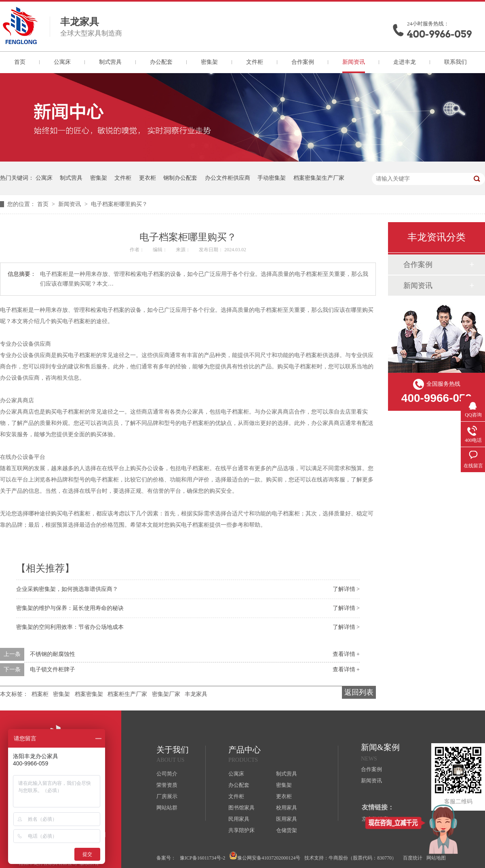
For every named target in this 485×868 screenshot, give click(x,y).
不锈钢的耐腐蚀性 (53, 654)
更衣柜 (148, 178)
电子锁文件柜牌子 (53, 669)
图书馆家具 (241, 808)
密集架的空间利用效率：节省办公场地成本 (70, 627)
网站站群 (167, 808)
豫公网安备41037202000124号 (265, 856)
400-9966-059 (439, 34)
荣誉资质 (167, 785)
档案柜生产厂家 (127, 694)
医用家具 (287, 819)
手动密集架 (272, 178)
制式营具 (110, 62)
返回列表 (359, 692)
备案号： (166, 858)
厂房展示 (167, 796)
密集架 (209, 62)
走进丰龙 (405, 62)
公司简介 (167, 774)
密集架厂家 (166, 694)
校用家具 (287, 808)
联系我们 (455, 62)
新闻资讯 (354, 62)
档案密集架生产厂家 (319, 178)
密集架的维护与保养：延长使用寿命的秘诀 (70, 608)
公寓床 (62, 62)
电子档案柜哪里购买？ (119, 204)
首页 (20, 62)
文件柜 (255, 62)
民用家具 (239, 819)
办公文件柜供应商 (228, 178)
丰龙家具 (196, 694)
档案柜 (40, 694)
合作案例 (303, 62)
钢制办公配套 (180, 178)
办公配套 (161, 62)
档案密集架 (89, 694)
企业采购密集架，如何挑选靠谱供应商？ (67, 589)
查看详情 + (346, 654)
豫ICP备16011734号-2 (202, 858)
